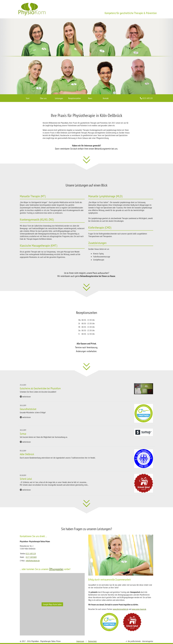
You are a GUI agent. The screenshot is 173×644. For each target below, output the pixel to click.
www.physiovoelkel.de (120, 609)
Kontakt (106, 98)
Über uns (43, 98)
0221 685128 (31, 554)
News (90, 98)
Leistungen (59, 98)
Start (28, 98)
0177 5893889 (31, 557)
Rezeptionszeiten (74, 98)
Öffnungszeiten (56, 569)
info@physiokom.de (33, 561)
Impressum (80, 641)
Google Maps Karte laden (52, 604)
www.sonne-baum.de (139, 609)
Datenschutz (92, 641)
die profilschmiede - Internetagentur (141, 641)
